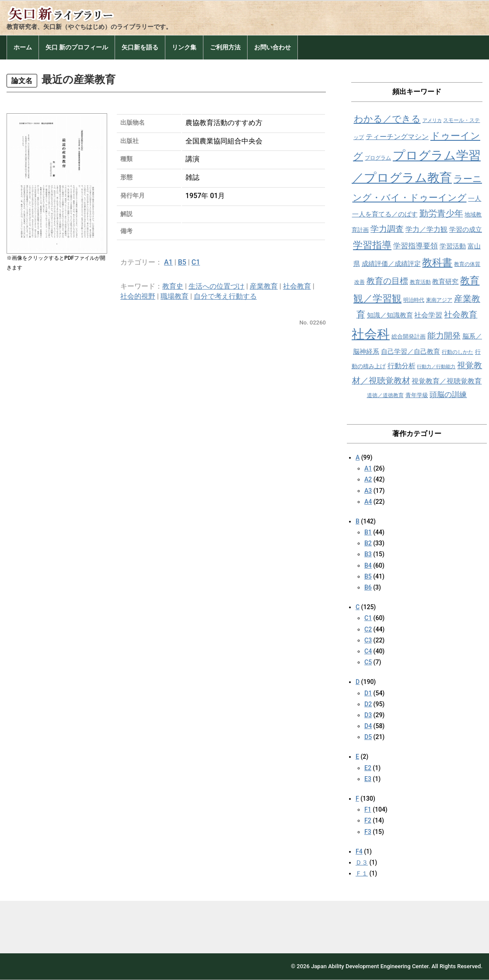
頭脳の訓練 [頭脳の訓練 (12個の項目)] (448, 395)
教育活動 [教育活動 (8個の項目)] (420, 282)
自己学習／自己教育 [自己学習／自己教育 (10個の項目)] (410, 352)
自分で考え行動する (225, 296)
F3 (368, 832)
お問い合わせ (272, 47)
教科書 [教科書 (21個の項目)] (437, 263)
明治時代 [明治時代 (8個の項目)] (414, 300)
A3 (368, 491)
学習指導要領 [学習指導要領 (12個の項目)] (416, 246)
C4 (368, 651)
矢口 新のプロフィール (77, 47)
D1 (368, 693)
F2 (368, 820)
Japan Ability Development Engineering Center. (370, 966)
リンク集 (184, 47)
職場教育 (175, 296)
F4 (359, 851)
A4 (368, 502)
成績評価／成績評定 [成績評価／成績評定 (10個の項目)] (391, 264)
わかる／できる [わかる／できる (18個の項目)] (387, 119)
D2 (368, 704)
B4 (368, 565)
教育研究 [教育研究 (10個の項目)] (445, 282)
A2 (368, 479)
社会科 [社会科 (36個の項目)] (371, 334)
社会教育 (297, 286)
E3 (368, 779)
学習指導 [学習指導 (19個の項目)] (372, 245)
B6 (368, 587)
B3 (368, 554)
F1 (368, 809)
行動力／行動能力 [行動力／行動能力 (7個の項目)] (436, 367)
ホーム (23, 47)
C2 (368, 629)
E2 (368, 768)
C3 (368, 640)
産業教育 (264, 286)
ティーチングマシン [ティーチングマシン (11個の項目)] (397, 137)
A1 (168, 262)
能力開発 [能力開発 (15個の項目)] (444, 336)
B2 (368, 543)
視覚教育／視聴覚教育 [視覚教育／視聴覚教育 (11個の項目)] (447, 381)
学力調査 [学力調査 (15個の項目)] (387, 229)
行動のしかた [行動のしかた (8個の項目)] (458, 352)
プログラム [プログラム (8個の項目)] (378, 158)
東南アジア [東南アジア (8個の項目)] (439, 300)
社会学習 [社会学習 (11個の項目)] (428, 315)
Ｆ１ (362, 873)
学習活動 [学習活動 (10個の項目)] (453, 246)
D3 (368, 715)
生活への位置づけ (217, 286)
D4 (368, 726)
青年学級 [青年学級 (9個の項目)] (417, 395)
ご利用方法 (225, 47)
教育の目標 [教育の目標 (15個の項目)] (387, 281)
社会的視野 (138, 296)
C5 (368, 662)
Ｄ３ (362, 862)
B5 (182, 262)
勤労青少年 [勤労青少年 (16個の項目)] (441, 214)
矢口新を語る (140, 47)
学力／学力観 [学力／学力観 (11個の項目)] (426, 229)
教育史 (173, 286)
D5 (368, 737)
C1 (196, 262)
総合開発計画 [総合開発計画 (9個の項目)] (409, 337)
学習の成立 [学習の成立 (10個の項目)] (466, 230)
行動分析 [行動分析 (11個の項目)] (402, 366)
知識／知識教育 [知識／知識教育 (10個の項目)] (390, 315)
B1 (368, 532)
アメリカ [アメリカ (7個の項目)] (432, 120)
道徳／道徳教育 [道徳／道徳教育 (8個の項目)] (385, 395)
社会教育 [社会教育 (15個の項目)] (461, 315)
